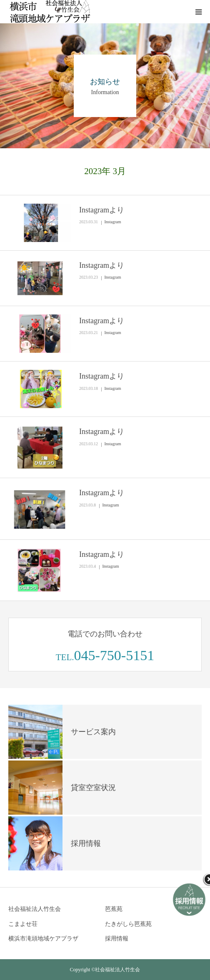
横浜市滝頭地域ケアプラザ (43, 939)
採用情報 (117, 939)
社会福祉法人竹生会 (35, 909)
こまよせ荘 (23, 924)
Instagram (113, 222)
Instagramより (102, 210)
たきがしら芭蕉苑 (128, 924)
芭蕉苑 (114, 909)
